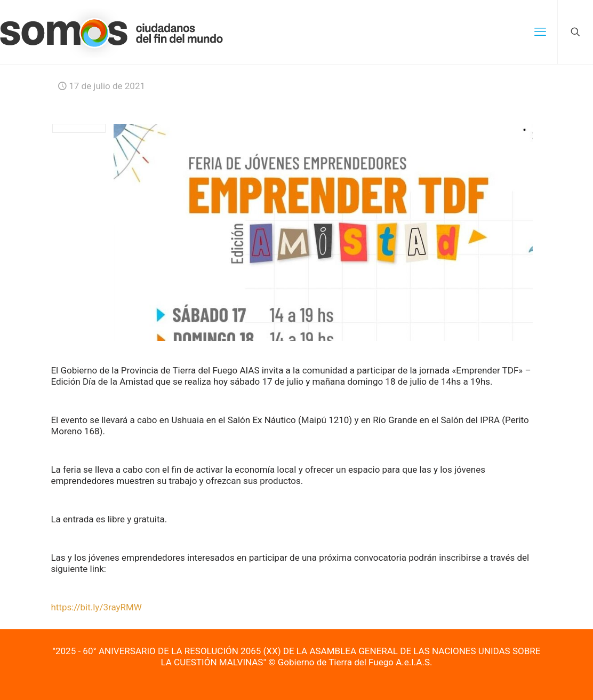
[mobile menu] (540, 32)
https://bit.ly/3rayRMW (96, 607)
